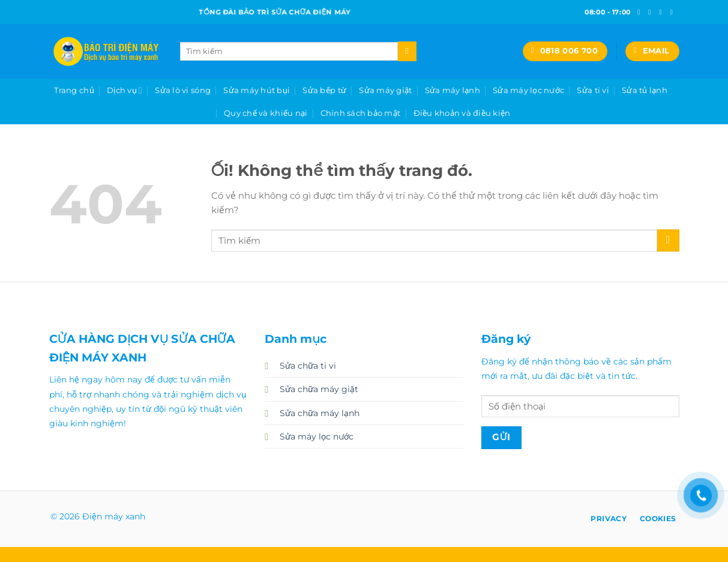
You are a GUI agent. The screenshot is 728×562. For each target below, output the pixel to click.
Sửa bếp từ (324, 90)
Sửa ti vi (593, 90)
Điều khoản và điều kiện (462, 113)
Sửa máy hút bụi (257, 90)
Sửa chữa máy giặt (319, 389)
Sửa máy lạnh (453, 90)
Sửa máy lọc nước (528, 90)
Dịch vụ (125, 90)
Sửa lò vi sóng (183, 90)
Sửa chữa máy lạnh (320, 413)
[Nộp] (407, 51)
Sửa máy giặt (385, 90)
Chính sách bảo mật (361, 113)
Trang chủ (74, 90)
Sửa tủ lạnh (645, 90)
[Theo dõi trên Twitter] (662, 12)
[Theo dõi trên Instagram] (651, 12)
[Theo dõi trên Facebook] (641, 12)
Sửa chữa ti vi (308, 366)
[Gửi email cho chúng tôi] (674, 12)
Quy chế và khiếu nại (266, 113)
